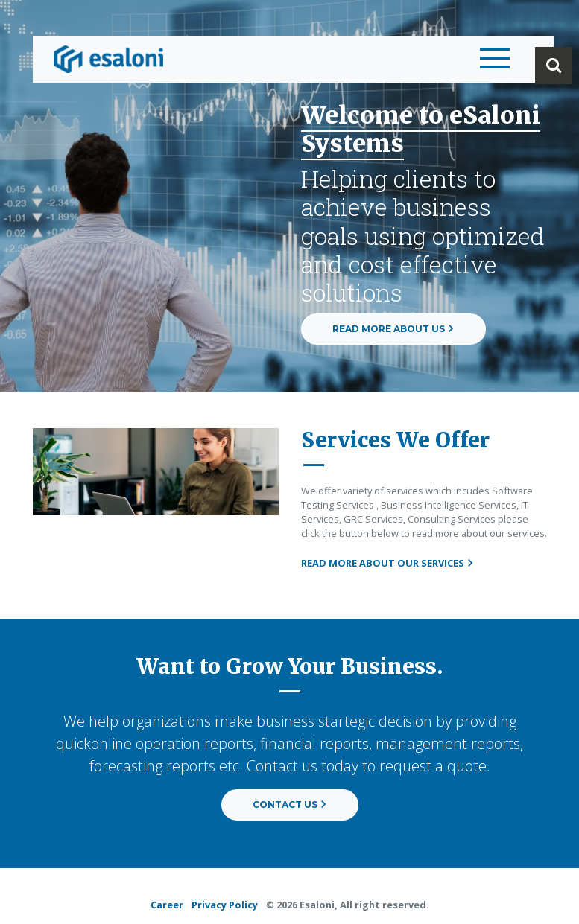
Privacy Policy (225, 905)
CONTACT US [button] (290, 804)
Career (167, 905)
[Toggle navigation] (491, 59)
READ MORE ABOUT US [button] (393, 329)
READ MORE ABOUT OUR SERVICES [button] (387, 563)
